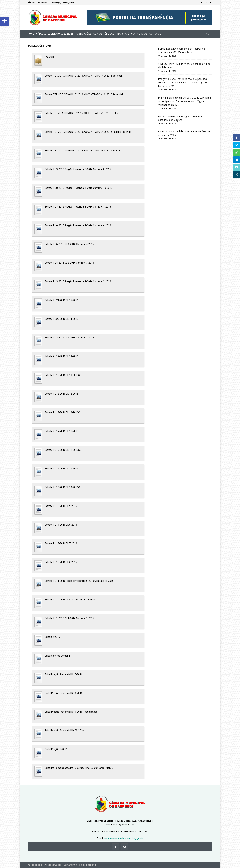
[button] (4, 22)
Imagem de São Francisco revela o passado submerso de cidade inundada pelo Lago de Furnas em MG (182, 82)
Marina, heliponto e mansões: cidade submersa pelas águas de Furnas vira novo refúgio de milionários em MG (184, 101)
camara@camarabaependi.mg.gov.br (124, 838)
